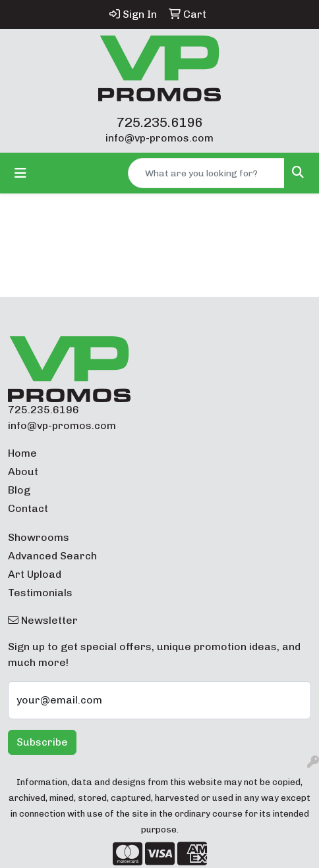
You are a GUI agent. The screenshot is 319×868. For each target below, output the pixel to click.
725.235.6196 (159, 122)
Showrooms (39, 537)
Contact (28, 508)
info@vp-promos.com (159, 138)
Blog (19, 490)
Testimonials (40, 593)
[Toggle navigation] (20, 173)
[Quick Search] (206, 173)
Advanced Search (52, 556)
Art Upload (35, 574)
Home (22, 453)
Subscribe (42, 742)
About (23, 472)
